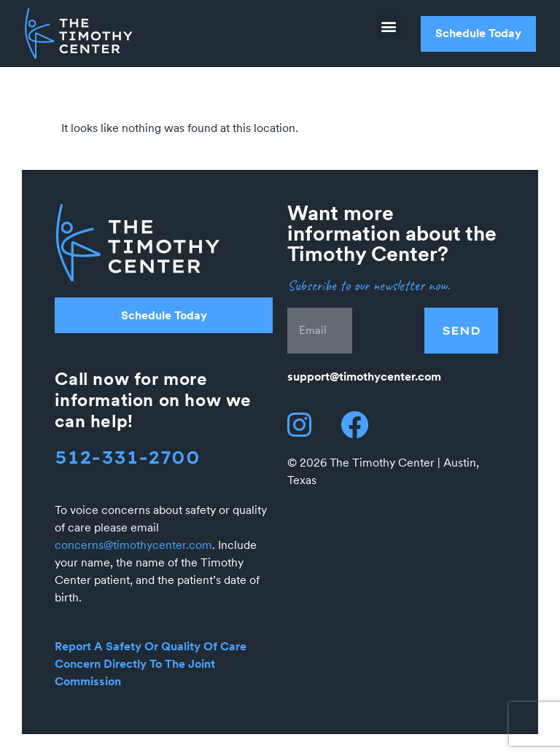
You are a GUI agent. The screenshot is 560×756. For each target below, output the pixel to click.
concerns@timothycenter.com (133, 545)
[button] (389, 27)
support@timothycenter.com (364, 377)
